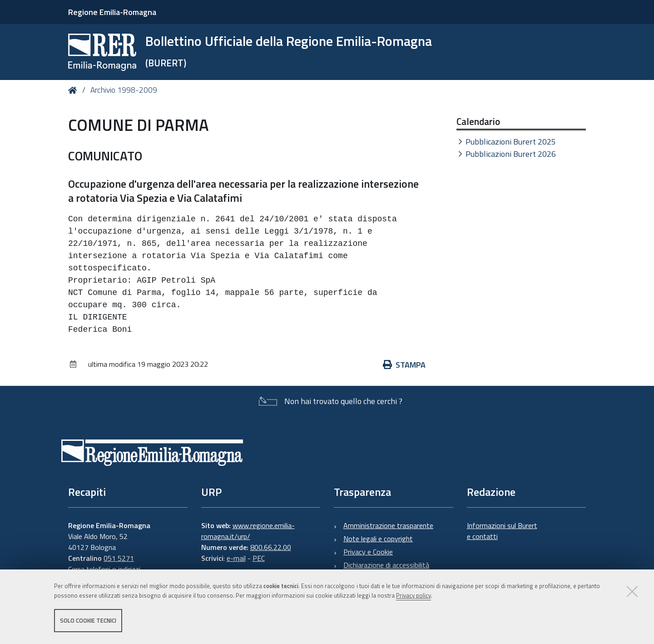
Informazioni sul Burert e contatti (502, 531)
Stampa (404, 365)
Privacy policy (414, 595)
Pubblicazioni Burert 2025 (511, 142)
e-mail (236, 558)
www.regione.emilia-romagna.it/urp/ (248, 531)
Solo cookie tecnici (88, 620)
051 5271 (119, 558)
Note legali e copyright (378, 539)
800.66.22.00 (271, 547)
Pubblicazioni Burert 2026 (511, 154)
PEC (259, 558)
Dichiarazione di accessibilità (386, 565)
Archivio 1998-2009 (124, 90)
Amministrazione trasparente (388, 525)
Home (74, 90)
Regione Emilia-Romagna (112, 12)
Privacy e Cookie (368, 552)
